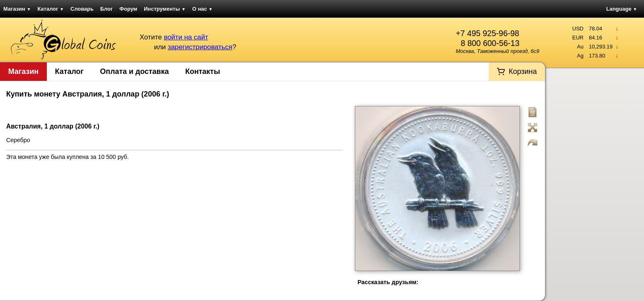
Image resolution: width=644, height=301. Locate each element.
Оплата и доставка (135, 71)
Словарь (82, 9)
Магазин (17, 9)
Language (622, 9)
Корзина (523, 71)
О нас (202, 9)
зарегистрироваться (200, 47)
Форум (128, 9)
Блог (107, 9)
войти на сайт (186, 37)
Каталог (51, 9)
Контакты (203, 71)
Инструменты (165, 9)
